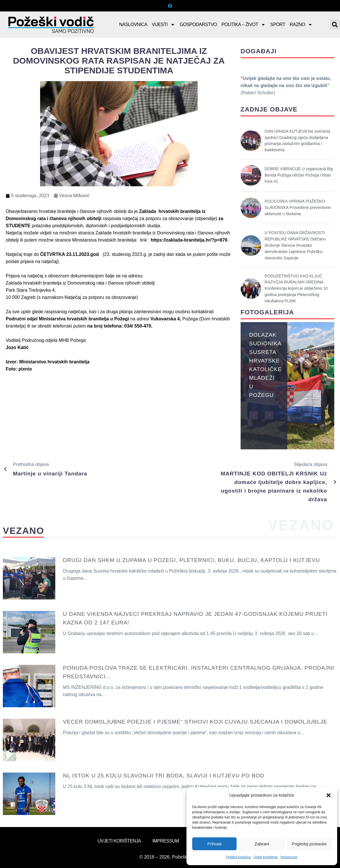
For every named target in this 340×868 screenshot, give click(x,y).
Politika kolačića (238, 857)
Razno (301, 25)
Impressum (289, 857)
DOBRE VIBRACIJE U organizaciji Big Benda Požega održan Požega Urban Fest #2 (299, 175)
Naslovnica (133, 25)
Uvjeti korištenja (266, 857)
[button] (329, 795)
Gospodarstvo (198, 25)
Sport (278, 25)
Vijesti (163, 25)
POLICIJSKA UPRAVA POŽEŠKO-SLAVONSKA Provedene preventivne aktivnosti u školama (298, 207)
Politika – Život (243, 25)
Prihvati (215, 844)
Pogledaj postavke (309, 844)
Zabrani (262, 844)
